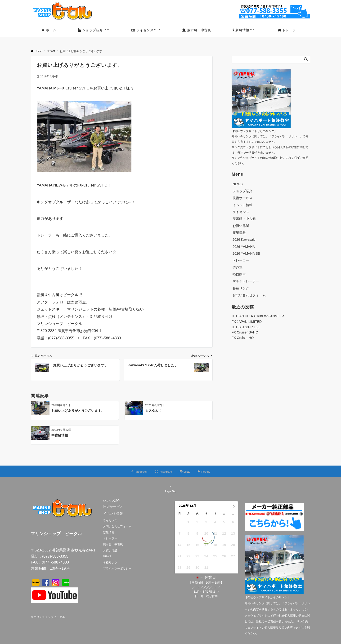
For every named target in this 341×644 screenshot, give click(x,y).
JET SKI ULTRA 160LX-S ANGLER (258, 316)
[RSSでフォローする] (204, 472)
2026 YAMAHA (244, 247)
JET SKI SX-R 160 (246, 327)
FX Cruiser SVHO (245, 332)
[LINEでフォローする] (185, 472)
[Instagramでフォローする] (164, 472)
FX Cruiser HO (243, 338)
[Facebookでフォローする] (139, 472)
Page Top (170, 489)
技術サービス (242, 198)
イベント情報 (242, 205)
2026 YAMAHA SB (246, 253)
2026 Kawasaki (244, 240)
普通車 (238, 267)
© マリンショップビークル (48, 617)
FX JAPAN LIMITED (247, 322)
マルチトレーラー (246, 281)
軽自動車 (239, 274)
